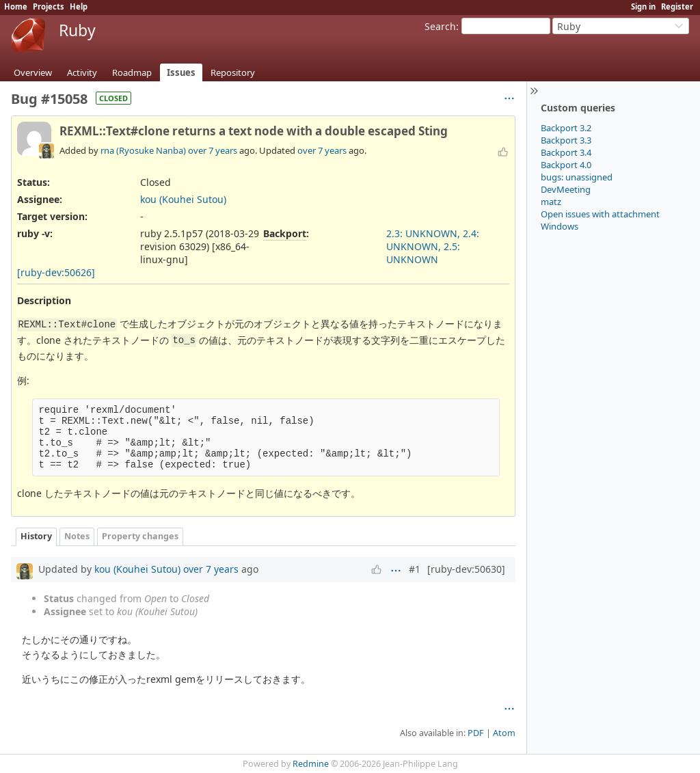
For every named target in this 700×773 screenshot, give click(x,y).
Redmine (311, 764)
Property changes (140, 536)
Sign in (643, 6)
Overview (33, 72)
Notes (77, 536)
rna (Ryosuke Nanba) (143, 150)
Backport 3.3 (566, 140)
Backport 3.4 (566, 152)
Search (440, 26)
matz (551, 202)
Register (677, 6)
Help (79, 6)
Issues (181, 72)
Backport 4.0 (566, 165)
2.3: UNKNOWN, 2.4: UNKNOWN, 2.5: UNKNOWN (433, 246)
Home (16, 6)
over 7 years (213, 150)
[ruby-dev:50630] (466, 569)
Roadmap (132, 72)
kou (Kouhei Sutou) (183, 199)
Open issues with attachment (600, 214)
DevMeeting (566, 189)
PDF (476, 733)
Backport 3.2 (566, 128)
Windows (560, 226)
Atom (504, 733)
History (36, 536)
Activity (82, 72)
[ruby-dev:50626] (56, 272)
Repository (233, 72)
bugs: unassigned (577, 177)
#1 (415, 569)
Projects (49, 6)
